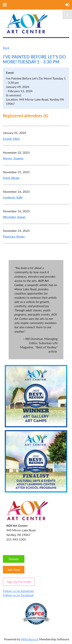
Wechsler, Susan (14, 217)
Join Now (14, 570)
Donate (14, 559)
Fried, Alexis (11, 178)
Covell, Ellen (11, 139)
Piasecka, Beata (14, 236)
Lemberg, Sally (13, 197)
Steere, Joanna (13, 158)
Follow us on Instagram (18, 591)
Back (6, 48)
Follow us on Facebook (18, 595)
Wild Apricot (30, 639)
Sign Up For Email (19, 582)
